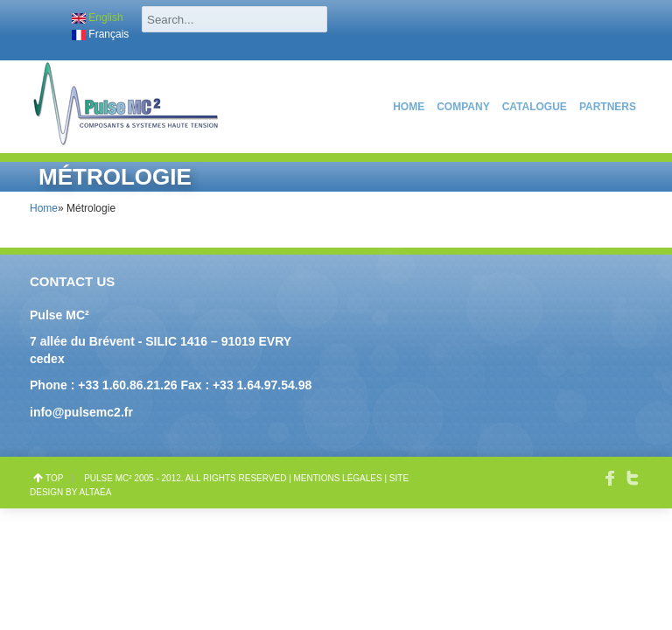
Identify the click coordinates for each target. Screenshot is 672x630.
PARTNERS (608, 107)
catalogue (535, 107)
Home (409, 107)
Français (100, 34)
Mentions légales (338, 478)
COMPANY (463, 107)
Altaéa (96, 492)
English (98, 17)
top (54, 478)
